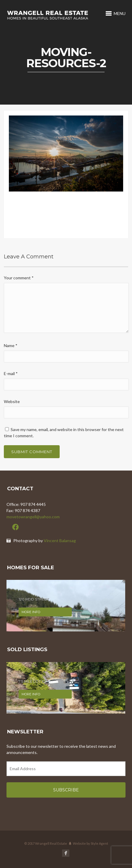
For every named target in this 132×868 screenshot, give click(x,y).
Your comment (19, 278)
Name (11, 345)
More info (31, 612)
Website (12, 401)
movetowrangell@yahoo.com (33, 517)
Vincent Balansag (60, 541)
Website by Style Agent (91, 843)
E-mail (11, 373)
